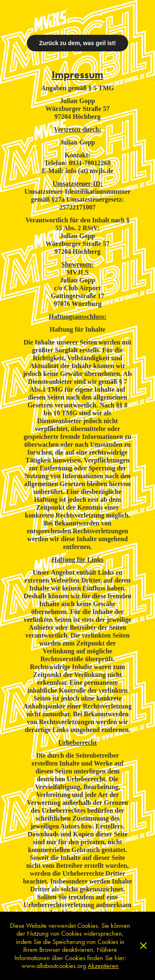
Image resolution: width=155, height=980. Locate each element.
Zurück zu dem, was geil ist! (78, 43)
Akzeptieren (103, 966)
